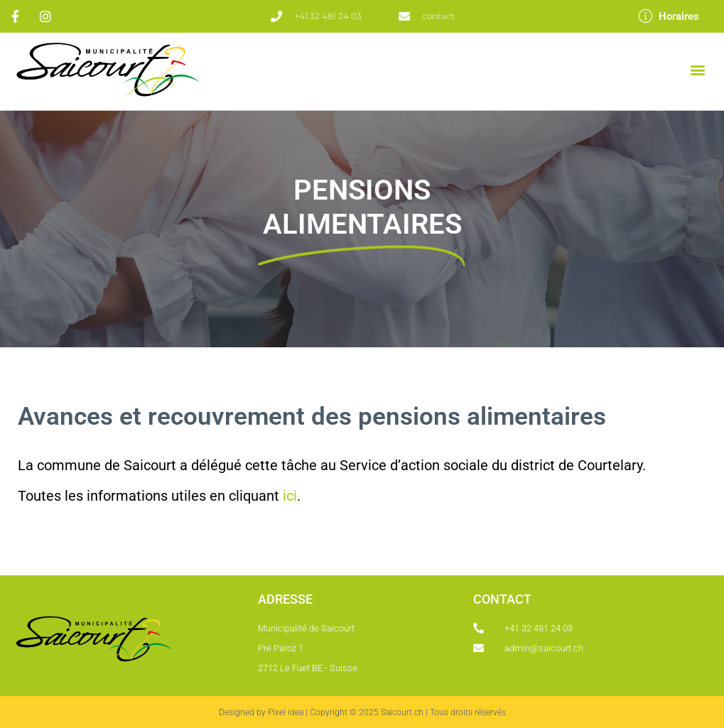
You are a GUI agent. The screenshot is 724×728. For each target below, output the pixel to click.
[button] (698, 70)
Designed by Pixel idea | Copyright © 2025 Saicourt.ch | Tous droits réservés (362, 712)
